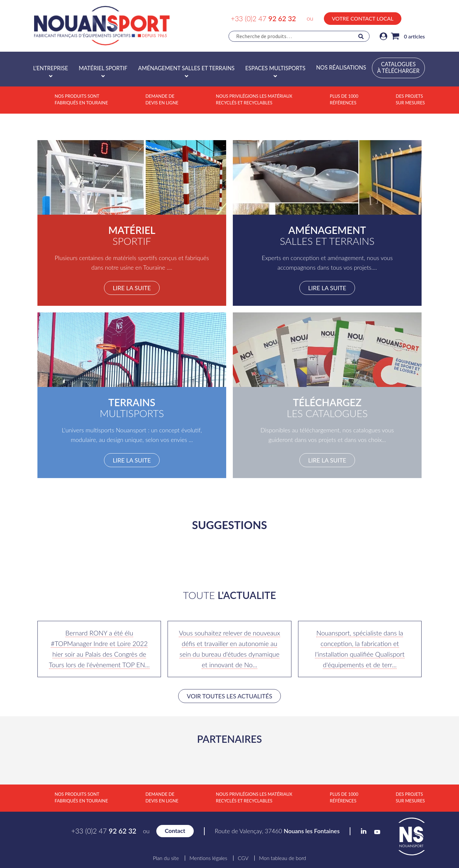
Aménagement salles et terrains (186, 68)
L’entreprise (51, 68)
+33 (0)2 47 (263, 18)
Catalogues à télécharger (398, 68)
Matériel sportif (103, 68)
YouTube (422, 18)
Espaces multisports (276, 68)
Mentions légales (208, 858)
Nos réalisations (341, 68)
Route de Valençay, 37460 (277, 831)
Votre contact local (363, 18)
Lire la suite (132, 288)
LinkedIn (408, 18)
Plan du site (166, 858)
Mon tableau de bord (282, 858)
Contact (175, 831)
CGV (243, 858)
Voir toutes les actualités (229, 696)
